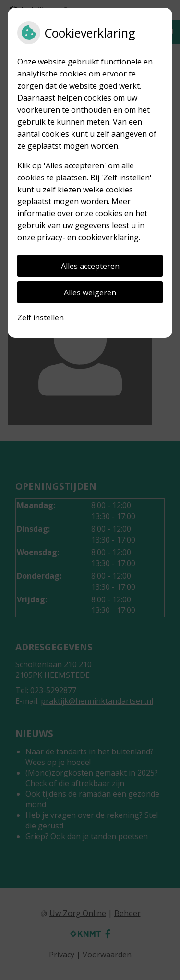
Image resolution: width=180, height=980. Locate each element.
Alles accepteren (90, 266)
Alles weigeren (90, 293)
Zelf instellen (41, 318)
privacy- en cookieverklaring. (89, 237)
